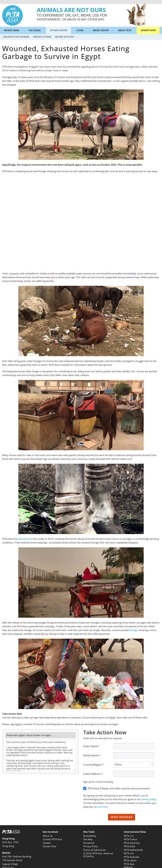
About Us (48, 836)
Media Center (101, 30)
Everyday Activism (42, 37)
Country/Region (93, 765)
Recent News (12, 30)
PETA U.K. (129, 853)
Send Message (122, 817)
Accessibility (90, 836)
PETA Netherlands (133, 850)
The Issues (35, 30)
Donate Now (148, 30)
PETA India (129, 846)
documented (25, 539)
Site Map (88, 839)
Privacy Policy (91, 846)
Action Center (59, 30)
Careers (47, 843)
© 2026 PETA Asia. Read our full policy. (98, 855)
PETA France (130, 839)
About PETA (125, 30)
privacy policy (149, 799)
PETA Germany (132, 843)
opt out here (101, 807)
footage (134, 630)
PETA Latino (130, 860)
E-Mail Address (92, 774)
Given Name (90, 746)
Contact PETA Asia (52, 839)
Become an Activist (65, 37)
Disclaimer (89, 843)
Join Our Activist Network (16, 37)
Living (80, 30)
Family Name (91, 755)
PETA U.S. (129, 836)
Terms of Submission (95, 850)
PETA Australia (131, 857)
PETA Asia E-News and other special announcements (119, 788)
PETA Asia (129, 864)
